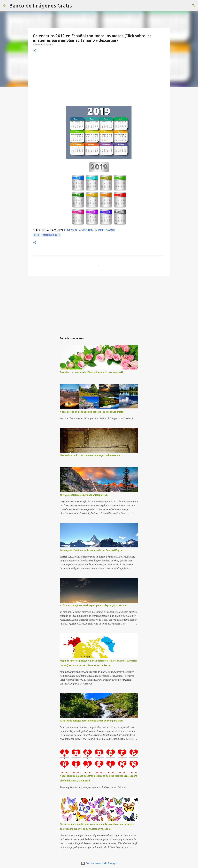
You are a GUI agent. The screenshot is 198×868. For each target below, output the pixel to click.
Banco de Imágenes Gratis (40, 6)
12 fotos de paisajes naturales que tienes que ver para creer (92, 721)
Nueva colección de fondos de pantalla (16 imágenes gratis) (92, 412)
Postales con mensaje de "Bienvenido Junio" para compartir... (92, 372)
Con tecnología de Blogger (99, 863)
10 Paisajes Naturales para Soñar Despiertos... (84, 495)
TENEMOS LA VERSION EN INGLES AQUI (89, 230)
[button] (35, 51)
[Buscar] (76, 6)
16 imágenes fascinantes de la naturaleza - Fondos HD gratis (92, 550)
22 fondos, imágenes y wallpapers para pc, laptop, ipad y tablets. (94, 605)
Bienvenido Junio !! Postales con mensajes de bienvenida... (91, 455)
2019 (37, 235)
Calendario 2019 (51, 235)
